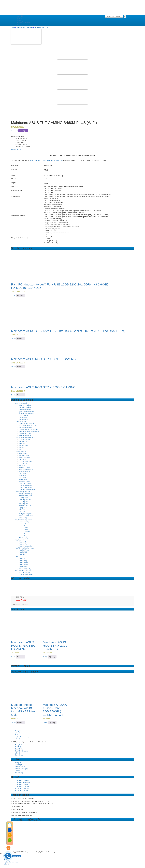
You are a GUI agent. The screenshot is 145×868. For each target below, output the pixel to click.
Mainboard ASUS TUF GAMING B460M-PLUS (46, 160)
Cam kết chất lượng (21, 751)
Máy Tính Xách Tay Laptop (23, 520)
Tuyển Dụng (19, 755)
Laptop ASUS (23, 528)
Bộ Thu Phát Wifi (24, 572)
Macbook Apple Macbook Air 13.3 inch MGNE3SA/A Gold (23, 710)
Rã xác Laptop (24, 538)
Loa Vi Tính (23, 512)
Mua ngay (23, 131)
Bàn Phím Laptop (25, 468)
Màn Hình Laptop (25, 455)
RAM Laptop (23, 453)
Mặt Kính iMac (24, 445)
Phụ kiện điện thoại (21, 421)
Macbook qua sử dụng (26, 546)
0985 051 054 (22, 600)
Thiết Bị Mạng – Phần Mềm (24, 570)
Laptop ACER (23, 530)
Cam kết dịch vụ (20, 749)
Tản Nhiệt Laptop (25, 482)
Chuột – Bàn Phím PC (26, 516)
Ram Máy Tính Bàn (25, 500)
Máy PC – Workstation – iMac (24, 548)
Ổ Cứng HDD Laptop (26, 461)
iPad (21, 449)
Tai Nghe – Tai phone (26, 514)
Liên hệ (19, 24)
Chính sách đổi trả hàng (23, 782)
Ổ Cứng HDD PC (25, 498)
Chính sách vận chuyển (23, 786)
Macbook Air (23, 544)
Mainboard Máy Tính (41, 27)
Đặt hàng (20, 295)
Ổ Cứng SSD (23, 463)
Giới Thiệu (18, 747)
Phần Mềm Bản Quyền (26, 574)
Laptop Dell (23, 526)
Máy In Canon (24, 560)
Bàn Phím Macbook (25, 405)
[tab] (72, 149)
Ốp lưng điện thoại (25, 433)
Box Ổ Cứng (23, 518)
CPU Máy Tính (24, 502)
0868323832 (16, 856)
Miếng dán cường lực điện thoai (29, 431)
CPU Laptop (23, 459)
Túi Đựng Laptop (24, 472)
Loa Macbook (23, 419)
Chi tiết (13, 295)
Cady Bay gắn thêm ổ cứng (28, 490)
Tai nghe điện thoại (25, 435)
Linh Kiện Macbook (21, 403)
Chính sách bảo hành (22, 780)
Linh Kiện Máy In (24, 568)
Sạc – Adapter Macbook (27, 411)
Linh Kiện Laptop (20, 451)
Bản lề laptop (23, 480)
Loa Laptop (23, 474)
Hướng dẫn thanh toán (22, 789)
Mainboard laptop (25, 457)
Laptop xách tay (24, 522)
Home (13, 27)
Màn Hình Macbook (25, 407)
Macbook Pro (23, 542)
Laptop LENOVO (24, 532)
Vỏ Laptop (22, 476)
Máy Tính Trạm (24, 550)
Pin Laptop (23, 465)
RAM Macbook (24, 415)
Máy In (17, 556)
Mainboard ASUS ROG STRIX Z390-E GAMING (43, 387)
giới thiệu (19, 18)
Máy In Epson (23, 564)
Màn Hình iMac (24, 441)
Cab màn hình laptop (26, 486)
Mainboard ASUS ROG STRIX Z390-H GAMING (43, 359)
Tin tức (19, 20)
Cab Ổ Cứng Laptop (25, 488)
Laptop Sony (23, 536)
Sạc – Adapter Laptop (26, 470)
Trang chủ (20, 16)
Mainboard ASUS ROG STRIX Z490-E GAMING (24, 646)
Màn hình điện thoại (25, 427)
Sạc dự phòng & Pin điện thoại (29, 429)
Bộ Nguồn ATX (24, 508)
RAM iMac (22, 443)
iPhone (21, 447)
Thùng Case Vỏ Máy (26, 494)
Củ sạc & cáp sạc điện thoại (28, 425)
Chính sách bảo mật (21, 784)
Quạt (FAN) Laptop (25, 484)
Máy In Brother (24, 562)
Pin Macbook (23, 417)
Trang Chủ (18, 745)
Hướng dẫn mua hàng (24, 22)
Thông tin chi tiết (16, 149)
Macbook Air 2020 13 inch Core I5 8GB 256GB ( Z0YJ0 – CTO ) (55, 710)
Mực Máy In (23, 566)
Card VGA (22, 510)
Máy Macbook (19, 540)
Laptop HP (22, 524)
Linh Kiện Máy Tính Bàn (25, 27)
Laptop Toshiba (24, 534)
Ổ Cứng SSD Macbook (26, 413)
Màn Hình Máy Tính (25, 506)
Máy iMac (22, 554)
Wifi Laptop (23, 478)
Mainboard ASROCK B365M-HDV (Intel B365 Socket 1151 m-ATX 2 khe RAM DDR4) (68, 331)
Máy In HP (22, 558)
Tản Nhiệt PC (23, 504)
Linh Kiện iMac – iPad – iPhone (25, 437)
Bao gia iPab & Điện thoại (27, 423)
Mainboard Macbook (26, 409)
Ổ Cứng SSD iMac (25, 439)
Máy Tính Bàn (24, 552)
